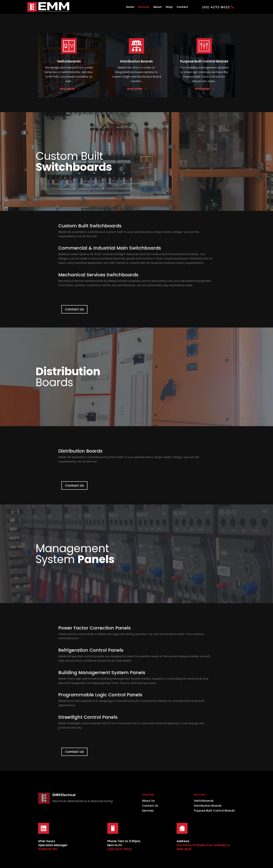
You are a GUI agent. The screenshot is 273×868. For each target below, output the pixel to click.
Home (130, 7)
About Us (148, 801)
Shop (169, 7)
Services (144, 7)
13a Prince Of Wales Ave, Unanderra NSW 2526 (203, 847)
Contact (182, 7)
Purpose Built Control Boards (214, 811)
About (157, 7)
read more (67, 89)
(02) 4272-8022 (216, 7)
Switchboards (204, 801)
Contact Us (74, 309)
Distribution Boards (208, 806)
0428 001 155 (48, 849)
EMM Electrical (64, 795)
